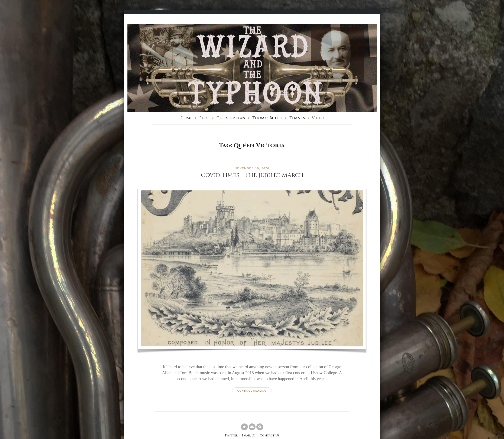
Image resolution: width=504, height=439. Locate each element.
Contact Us (270, 435)
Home (186, 118)
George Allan (231, 118)
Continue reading (252, 391)
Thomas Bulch (267, 118)
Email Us (249, 435)
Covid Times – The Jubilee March (252, 175)
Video (318, 118)
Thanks (297, 118)
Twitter (231, 435)
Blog (204, 118)
